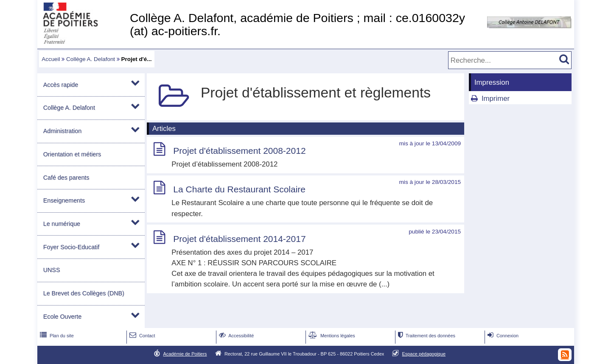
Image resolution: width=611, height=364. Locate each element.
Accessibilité (236, 336)
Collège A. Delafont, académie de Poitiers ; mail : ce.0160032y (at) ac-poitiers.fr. (297, 24)
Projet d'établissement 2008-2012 (239, 151)
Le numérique (62, 224)
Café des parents (66, 178)
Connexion (502, 336)
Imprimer (496, 99)
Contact (142, 336)
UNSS (52, 270)
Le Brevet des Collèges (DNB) (84, 293)
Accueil (51, 59)
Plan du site (56, 336)
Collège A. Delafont (91, 59)
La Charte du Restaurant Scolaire (239, 189)
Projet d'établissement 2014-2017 (239, 239)
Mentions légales (331, 336)
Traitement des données (426, 336)
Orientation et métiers (72, 154)
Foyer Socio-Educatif (71, 247)
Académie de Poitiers (185, 354)
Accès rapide (61, 85)
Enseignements (64, 200)
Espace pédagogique (424, 354)
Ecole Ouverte (62, 317)
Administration (62, 131)
